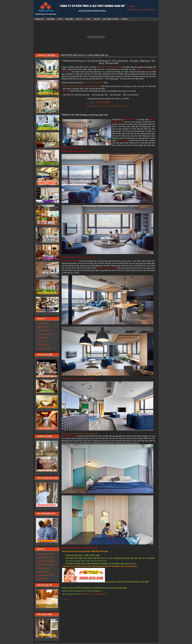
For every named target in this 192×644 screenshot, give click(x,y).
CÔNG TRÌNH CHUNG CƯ (94, 83)
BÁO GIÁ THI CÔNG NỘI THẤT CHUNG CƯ (108, 106)
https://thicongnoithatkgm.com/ (95, 594)
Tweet (65, 600)
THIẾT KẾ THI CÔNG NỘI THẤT (110, 67)
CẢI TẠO (66, 91)
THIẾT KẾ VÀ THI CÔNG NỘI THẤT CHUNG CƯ (81, 86)
